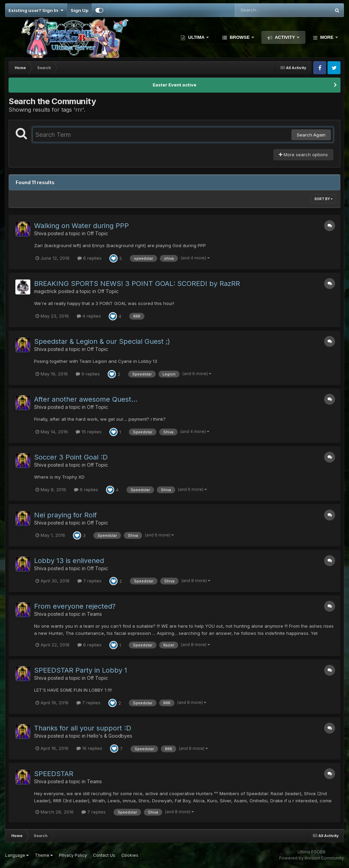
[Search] (264, 10)
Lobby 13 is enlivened (69, 561)
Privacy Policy (73, 855)
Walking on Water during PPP (81, 226)
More (327, 37)
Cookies (130, 855)
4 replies (89, 316)
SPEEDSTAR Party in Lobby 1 (81, 670)
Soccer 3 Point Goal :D (71, 457)
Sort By (323, 199)
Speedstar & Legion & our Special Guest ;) (102, 341)
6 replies (89, 258)
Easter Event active (174, 85)
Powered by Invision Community (312, 858)
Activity (285, 37)
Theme (44, 855)
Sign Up (79, 10)
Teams (94, 614)
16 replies (89, 748)
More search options (303, 155)
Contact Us (104, 855)
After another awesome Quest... (86, 399)
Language (17, 855)
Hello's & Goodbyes (110, 736)
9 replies (88, 374)
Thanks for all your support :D (83, 728)
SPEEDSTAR (54, 774)
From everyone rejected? (75, 606)
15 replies (89, 432)
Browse (240, 37)
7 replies (89, 581)
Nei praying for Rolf (65, 515)
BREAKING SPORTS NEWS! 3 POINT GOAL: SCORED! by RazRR (137, 284)
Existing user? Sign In (36, 10)
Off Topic (97, 233)
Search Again (311, 135)
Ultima (196, 37)
